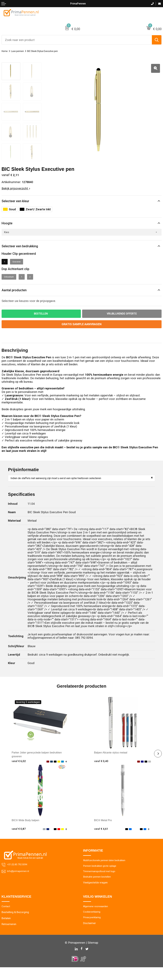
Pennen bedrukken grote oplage (102, 877)
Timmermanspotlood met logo (102, 883)
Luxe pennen (20, 51)
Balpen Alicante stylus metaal (113, 763)
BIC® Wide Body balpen (27, 830)
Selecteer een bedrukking (27, 251)
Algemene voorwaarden (97, 919)
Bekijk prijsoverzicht (16, 188)
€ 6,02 (19, 771)
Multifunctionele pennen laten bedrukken (107, 871)
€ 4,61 (102, 839)
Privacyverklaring (93, 931)
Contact (6, 919)
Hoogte (9, 226)
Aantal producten (19, 299)
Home (5, 51)
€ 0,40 (102, 771)
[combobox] (77, 40)
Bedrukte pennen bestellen (99, 889)
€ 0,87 (19, 839)
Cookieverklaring (93, 925)
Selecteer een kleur (21, 202)
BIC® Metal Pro (104, 830)
